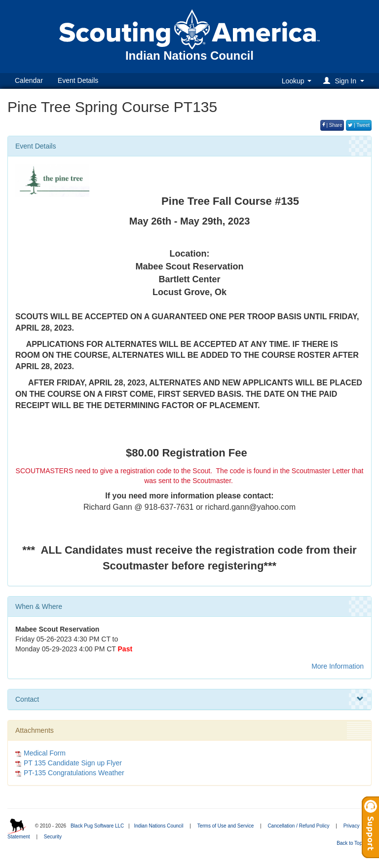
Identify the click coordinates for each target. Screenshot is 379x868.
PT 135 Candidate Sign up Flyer (73, 763)
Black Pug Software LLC (97, 826)
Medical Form (45, 753)
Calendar (29, 80)
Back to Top (353, 843)
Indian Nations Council (158, 826)
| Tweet (359, 125)
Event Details (78, 80)
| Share (332, 125)
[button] (345, 81)
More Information (338, 666)
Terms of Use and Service (226, 826)
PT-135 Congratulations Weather (74, 773)
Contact (189, 699)
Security (53, 837)
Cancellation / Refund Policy (298, 826)
